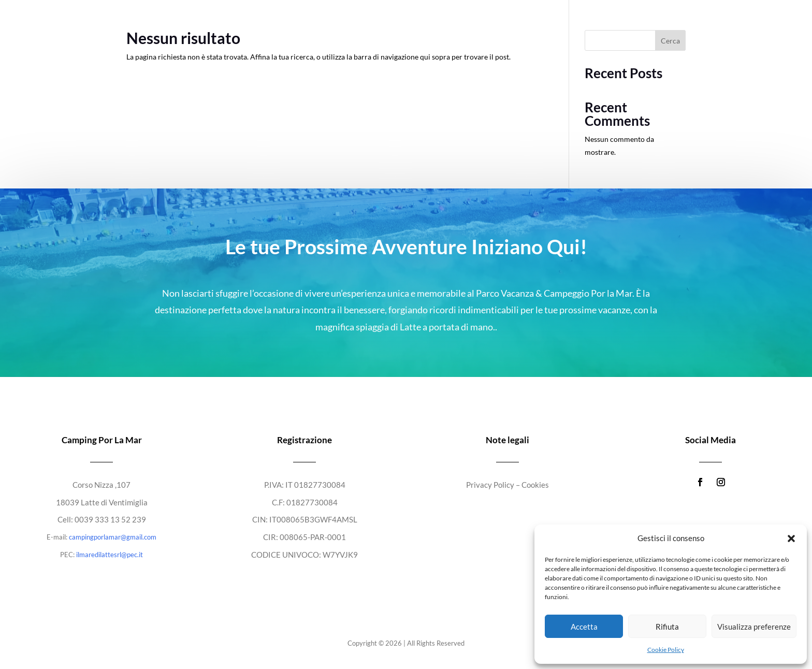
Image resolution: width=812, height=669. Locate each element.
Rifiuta (667, 627)
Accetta (584, 627)
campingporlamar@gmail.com (113, 537)
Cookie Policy (666, 650)
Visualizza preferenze (754, 627)
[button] (791, 539)
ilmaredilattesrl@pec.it (110, 555)
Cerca (670, 41)
